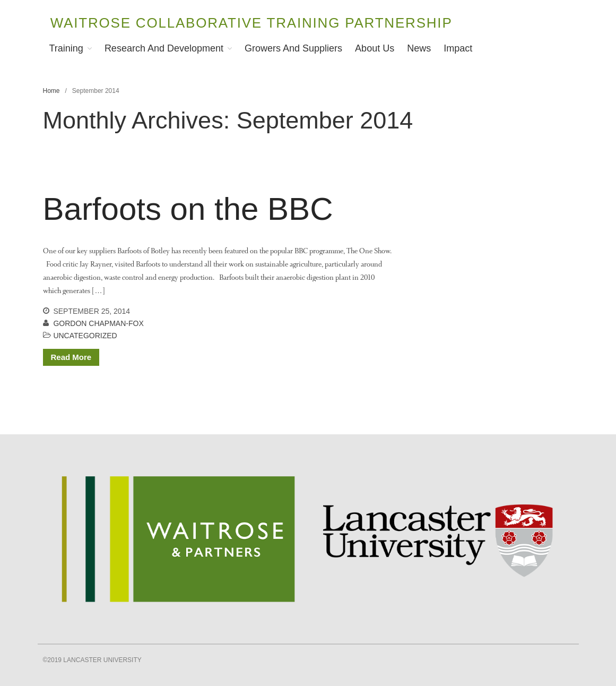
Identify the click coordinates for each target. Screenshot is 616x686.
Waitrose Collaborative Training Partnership (251, 23)
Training (66, 48)
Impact (458, 48)
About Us (375, 48)
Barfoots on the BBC (188, 209)
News (419, 48)
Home (51, 91)
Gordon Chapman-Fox (98, 323)
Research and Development (164, 48)
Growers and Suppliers (293, 48)
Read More (71, 357)
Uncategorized (85, 336)
